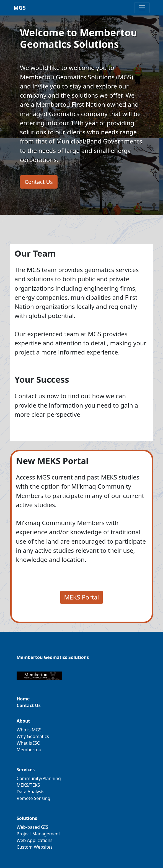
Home (23, 699)
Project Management (38, 834)
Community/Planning (39, 778)
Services (26, 770)
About (23, 721)
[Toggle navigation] (142, 8)
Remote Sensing (33, 798)
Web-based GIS (32, 827)
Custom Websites (35, 847)
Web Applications (35, 840)
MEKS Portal (81, 597)
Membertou (29, 750)
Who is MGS (29, 730)
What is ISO (29, 743)
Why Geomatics (33, 736)
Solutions (27, 818)
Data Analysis (30, 792)
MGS (20, 8)
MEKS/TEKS (28, 785)
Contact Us (39, 182)
